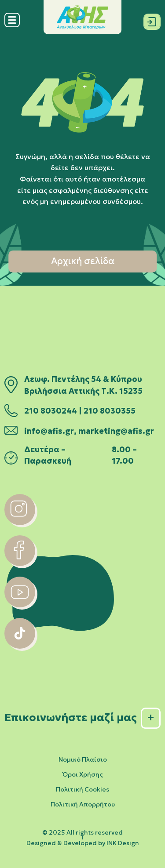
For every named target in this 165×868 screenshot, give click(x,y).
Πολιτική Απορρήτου (83, 804)
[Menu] (12, 25)
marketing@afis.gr (116, 431)
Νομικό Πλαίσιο (83, 759)
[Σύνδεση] (152, 20)
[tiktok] (20, 646)
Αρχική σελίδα (83, 261)
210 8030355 (110, 411)
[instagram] (20, 523)
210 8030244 (51, 411)
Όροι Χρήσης (83, 774)
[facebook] (20, 563)
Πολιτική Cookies (82, 789)
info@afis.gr (49, 431)
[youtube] (20, 605)
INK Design (123, 843)
